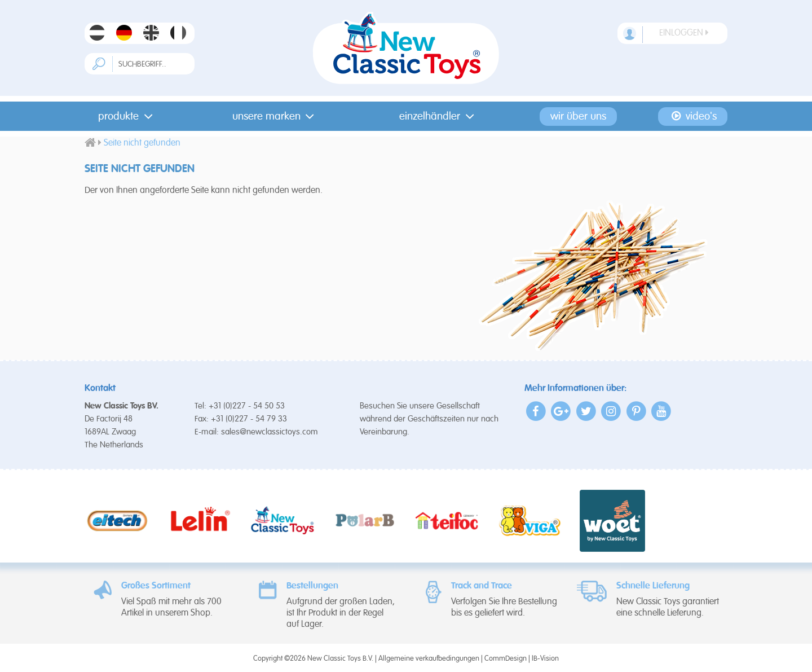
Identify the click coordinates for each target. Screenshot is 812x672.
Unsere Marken (276, 117)
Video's (693, 116)
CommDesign (506, 659)
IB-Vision (545, 659)
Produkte (128, 117)
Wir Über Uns (578, 117)
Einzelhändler (439, 117)
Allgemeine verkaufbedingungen (429, 659)
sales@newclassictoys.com (270, 432)
